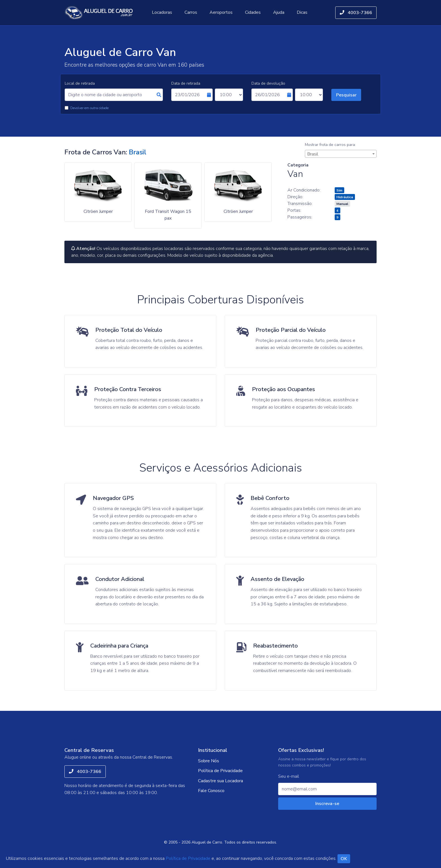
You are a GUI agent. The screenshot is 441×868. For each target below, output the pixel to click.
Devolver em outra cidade (89, 108)
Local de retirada (80, 83)
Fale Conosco (211, 791)
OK (344, 859)
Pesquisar (346, 95)
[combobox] (341, 154)
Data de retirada (186, 83)
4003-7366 (356, 13)
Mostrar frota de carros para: (330, 145)
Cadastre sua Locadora (220, 781)
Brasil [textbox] (313, 154)
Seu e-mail (289, 776)
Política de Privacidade (220, 771)
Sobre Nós (209, 761)
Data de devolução (268, 83)
